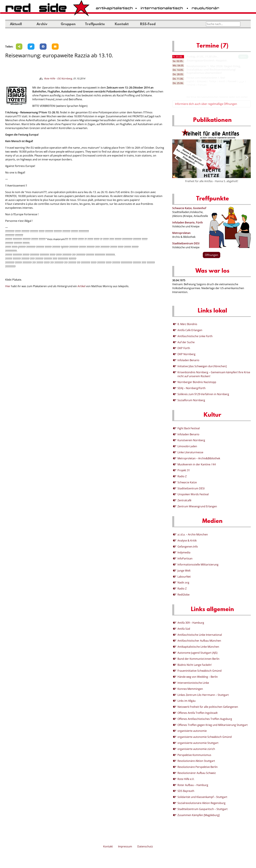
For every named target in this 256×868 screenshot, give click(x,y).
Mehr (243, 57)
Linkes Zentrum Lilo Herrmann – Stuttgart (203, 695)
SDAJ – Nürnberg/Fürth (192, 388)
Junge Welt (184, 571)
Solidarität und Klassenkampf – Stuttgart (202, 797)
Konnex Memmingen (190, 689)
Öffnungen (212, 255)
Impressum (125, 846)
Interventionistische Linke (193, 683)
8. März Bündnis (187, 324)
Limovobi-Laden (187, 446)
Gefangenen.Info (188, 547)
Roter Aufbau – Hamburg (193, 785)
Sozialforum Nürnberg (191, 400)
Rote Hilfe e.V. (186, 779)
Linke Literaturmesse (190, 452)
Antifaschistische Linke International (200, 635)
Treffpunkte (95, 24)
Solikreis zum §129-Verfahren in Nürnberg (203, 394)
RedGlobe (184, 595)
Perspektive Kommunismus (194, 755)
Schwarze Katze (187, 482)
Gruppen (68, 24)
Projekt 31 (184, 470)
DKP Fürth (184, 348)
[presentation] (176, 157)
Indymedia (184, 552)
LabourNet (184, 577)
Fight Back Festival (189, 428)
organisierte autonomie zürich (196, 749)
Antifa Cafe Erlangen (190, 330)
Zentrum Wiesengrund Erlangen (197, 506)
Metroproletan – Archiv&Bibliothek (199, 458)
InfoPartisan (185, 558)
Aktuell (16, 24)
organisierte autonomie (192, 731)
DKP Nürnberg (186, 354)
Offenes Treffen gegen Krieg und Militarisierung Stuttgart (213, 725)
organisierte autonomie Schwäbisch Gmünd (205, 737)
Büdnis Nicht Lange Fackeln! (195, 665)
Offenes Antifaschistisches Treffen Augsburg (205, 719)
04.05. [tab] (178, 65)
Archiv (42, 24)
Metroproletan (181, 233)
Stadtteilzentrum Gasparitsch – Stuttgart (203, 809)
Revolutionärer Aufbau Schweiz (197, 773)
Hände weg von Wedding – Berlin (198, 677)
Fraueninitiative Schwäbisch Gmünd (200, 671)
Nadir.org (183, 582)
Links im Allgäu (187, 701)
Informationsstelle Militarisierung (198, 565)
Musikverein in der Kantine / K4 (197, 464)
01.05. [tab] (178, 57)
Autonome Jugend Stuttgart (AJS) (197, 653)
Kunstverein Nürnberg (191, 440)
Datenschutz (145, 846)
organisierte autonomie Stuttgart (198, 743)
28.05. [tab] (178, 74)
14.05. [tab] (178, 70)
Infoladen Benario (188, 360)
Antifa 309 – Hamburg (191, 623)
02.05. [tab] (178, 61)
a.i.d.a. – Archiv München (193, 534)
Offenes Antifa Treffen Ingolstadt (198, 713)
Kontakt (122, 24)
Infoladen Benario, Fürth (188, 222)
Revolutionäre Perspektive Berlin (198, 767)
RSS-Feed (148, 24)
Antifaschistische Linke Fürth (195, 336)
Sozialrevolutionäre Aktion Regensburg (201, 803)
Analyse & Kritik (187, 540)
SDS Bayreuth (186, 791)
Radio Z (182, 476)
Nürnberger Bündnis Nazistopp (197, 382)
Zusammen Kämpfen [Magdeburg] (199, 815)
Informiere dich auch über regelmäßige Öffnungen (206, 104)
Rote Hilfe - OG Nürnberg (58, 78)
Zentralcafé (184, 500)
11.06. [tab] (178, 79)
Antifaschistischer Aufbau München (199, 641)
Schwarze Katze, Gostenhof (189, 208)
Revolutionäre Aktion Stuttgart (196, 761)
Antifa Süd (184, 629)
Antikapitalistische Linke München (198, 647)
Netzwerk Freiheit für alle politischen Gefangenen (208, 707)
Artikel (81, 286)
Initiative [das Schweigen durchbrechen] (202, 366)
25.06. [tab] (178, 83)
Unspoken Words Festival (193, 494)
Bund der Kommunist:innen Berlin (198, 659)
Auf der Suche (186, 342)
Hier (8, 286)
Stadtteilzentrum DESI (186, 243)
